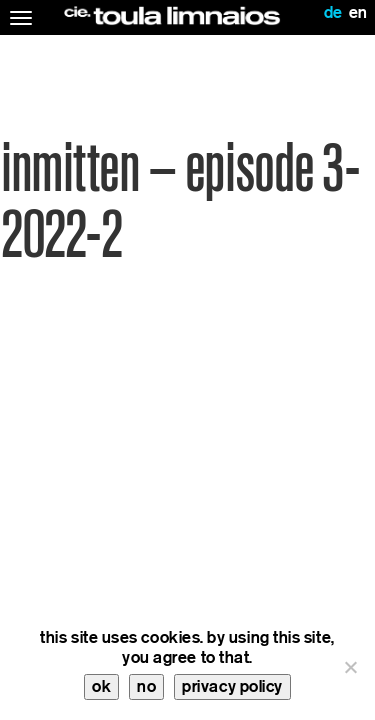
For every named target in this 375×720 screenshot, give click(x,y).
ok (101, 686)
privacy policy (232, 686)
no (146, 686)
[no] (350, 667)
